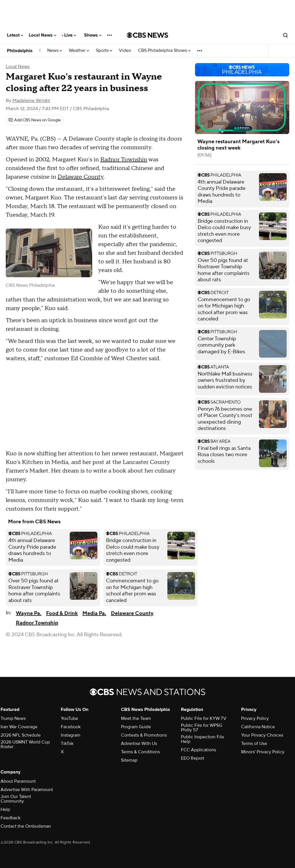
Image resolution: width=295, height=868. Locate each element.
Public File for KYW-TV (204, 718)
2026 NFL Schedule (21, 735)
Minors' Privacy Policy (263, 752)
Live (70, 35)
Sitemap (129, 760)
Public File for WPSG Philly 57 (202, 728)
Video (125, 51)
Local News (42, 35)
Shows (93, 35)
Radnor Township (124, 160)
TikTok (67, 744)
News (55, 51)
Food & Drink (62, 613)
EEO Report (193, 758)
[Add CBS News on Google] (35, 120)
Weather (79, 51)
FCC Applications (198, 750)
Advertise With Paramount (27, 790)
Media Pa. (94, 613)
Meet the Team (136, 718)
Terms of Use (254, 744)
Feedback (11, 818)
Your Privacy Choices (262, 735)
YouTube (69, 718)
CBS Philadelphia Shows (164, 51)
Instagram (71, 735)
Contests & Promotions (144, 735)
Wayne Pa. (29, 613)
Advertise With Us (139, 744)
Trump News (13, 718)
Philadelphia (20, 51)
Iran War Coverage (19, 727)
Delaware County (81, 177)
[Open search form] (285, 35)
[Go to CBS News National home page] (147, 35)
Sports (104, 51)
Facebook (71, 727)
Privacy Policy (255, 718)
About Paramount (18, 781)
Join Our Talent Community (16, 799)
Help (5, 809)
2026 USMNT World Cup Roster (25, 744)
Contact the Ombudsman (26, 826)
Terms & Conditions (140, 752)
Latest (15, 35)
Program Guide (136, 727)
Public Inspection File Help (203, 739)
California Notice (258, 727)
